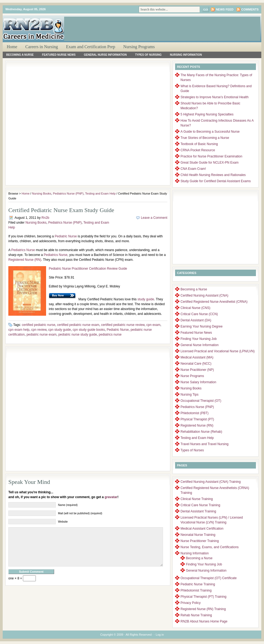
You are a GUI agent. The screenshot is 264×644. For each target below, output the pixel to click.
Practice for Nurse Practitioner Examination (211, 156)
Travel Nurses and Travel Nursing (204, 444)
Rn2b (45, 218)
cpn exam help (19, 330)
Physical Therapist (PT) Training (204, 597)
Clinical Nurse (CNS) (195, 308)
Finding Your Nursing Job (199, 339)
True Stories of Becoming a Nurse (205, 138)
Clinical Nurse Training (197, 499)
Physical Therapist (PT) (197, 419)
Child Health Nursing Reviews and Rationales (213, 175)
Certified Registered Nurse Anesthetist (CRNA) (214, 302)
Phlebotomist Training (196, 590)
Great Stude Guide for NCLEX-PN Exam (209, 163)
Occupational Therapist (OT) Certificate (209, 578)
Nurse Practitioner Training (200, 541)
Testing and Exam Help (100, 193)
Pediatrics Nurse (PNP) (68, 193)
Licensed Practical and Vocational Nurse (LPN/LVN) (218, 351)
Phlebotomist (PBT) (194, 413)
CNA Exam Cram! (193, 169)
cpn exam (153, 325)
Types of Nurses (192, 450)
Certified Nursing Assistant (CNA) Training (211, 482)
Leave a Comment (154, 218)
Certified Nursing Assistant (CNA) (204, 295)
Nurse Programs (192, 376)
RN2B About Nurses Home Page (204, 621)
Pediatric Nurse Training (198, 584)
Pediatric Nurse (66, 236)
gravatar (111, 497)
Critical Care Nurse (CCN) (199, 314)
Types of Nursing (148, 55)
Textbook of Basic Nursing (199, 144)
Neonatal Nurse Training (198, 535)
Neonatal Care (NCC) (196, 364)
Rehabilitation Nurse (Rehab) (201, 432)
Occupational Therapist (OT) (201, 401)
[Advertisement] (91, 37)
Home (12, 47)
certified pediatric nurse (39, 325)
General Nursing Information (206, 571)
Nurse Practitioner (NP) (197, 370)
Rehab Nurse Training (196, 615)
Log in (160, 635)
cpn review (39, 330)
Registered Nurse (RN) (25, 260)
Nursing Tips (190, 395)
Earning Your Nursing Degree (202, 326)
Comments (250, 9)
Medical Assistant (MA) (197, 357)
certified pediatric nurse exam (78, 325)
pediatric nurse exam (41, 335)
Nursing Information (186, 55)
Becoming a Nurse (20, 55)
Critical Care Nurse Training (200, 505)
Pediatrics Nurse (23, 250)
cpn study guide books (89, 330)
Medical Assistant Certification (202, 529)
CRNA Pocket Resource (198, 150)
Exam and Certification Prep (91, 47)
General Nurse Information (105, 55)
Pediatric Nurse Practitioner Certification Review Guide (88, 269)
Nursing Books (42, 193)
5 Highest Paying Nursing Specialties (207, 114)
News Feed (225, 9)
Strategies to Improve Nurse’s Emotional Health (215, 97)
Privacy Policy (191, 603)
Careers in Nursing (42, 47)
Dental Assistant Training (198, 511)
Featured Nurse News (59, 55)
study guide (146, 299)
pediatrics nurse (110, 335)
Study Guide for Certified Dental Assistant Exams (216, 181)
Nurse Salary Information (198, 382)
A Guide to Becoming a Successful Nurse (210, 132)
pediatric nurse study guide (77, 335)
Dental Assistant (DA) (196, 320)
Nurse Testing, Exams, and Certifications (210, 547)
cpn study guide (60, 330)
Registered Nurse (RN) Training (203, 609)
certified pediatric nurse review (123, 325)
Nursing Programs (139, 47)
